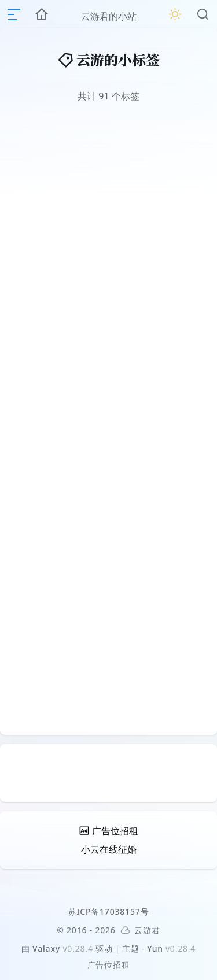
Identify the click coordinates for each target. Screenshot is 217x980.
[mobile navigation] (14, 14)
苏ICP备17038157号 (109, 911)
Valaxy (46, 948)
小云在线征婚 (109, 849)
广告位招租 (109, 965)
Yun (155, 948)
